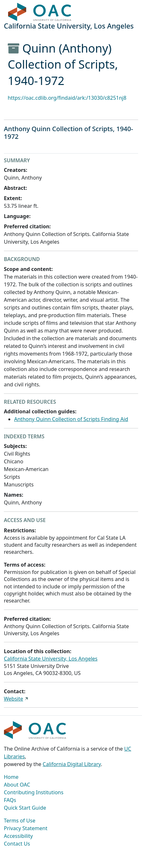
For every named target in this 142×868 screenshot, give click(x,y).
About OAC (17, 785)
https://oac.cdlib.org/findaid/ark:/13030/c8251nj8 (67, 98)
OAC (40, 12)
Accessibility (18, 836)
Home (11, 777)
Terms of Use (20, 821)
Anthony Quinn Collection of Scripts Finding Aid (71, 419)
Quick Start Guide (25, 808)
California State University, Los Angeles (51, 659)
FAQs (10, 800)
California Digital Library (72, 764)
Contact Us (17, 844)
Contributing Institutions (34, 792)
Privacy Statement (26, 828)
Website (13, 699)
